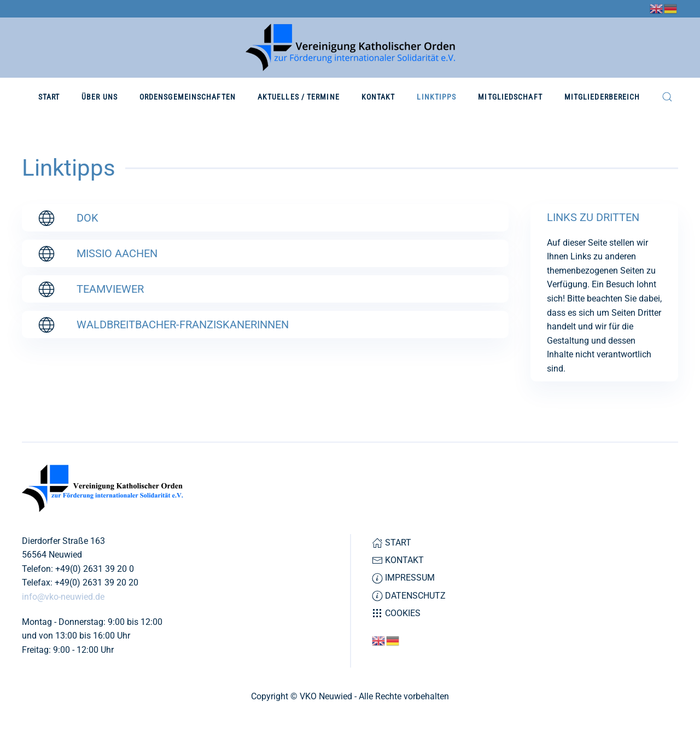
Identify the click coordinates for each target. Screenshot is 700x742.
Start (49, 97)
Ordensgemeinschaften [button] (188, 97)
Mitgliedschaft (510, 97)
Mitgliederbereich (602, 97)
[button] (667, 97)
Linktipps (436, 97)
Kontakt (378, 97)
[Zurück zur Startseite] (350, 48)
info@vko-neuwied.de (63, 597)
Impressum (403, 578)
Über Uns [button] (100, 97)
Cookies (396, 613)
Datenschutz (409, 596)
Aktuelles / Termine (299, 97)
